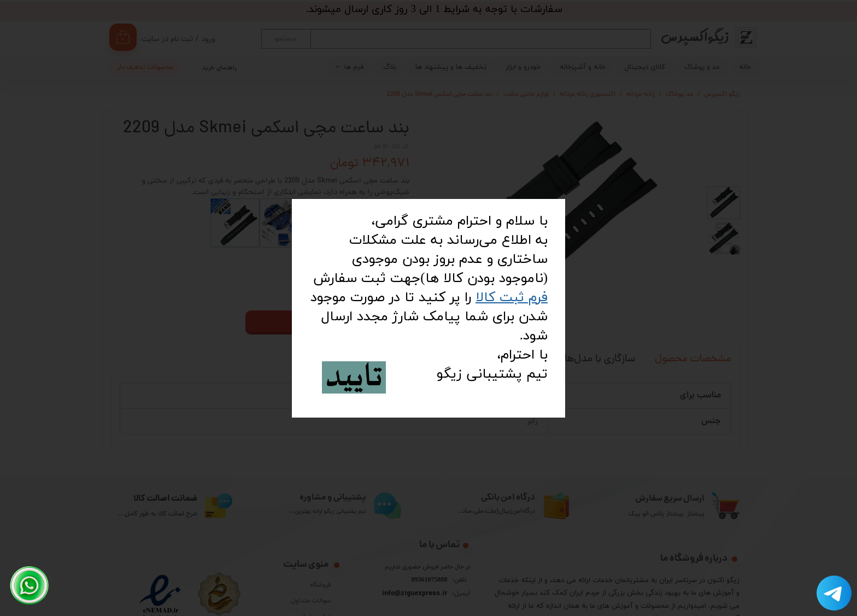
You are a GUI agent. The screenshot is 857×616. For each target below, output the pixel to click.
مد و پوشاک (702, 67)
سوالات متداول (311, 575)
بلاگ (390, 67)
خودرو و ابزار (523, 67)
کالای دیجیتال (645, 67)
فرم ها (354, 67)
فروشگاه (321, 559)
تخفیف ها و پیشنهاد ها (451, 67)
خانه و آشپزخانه (583, 67)
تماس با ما (317, 591)
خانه (745, 67)
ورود (208, 40)
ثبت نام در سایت (167, 40)
